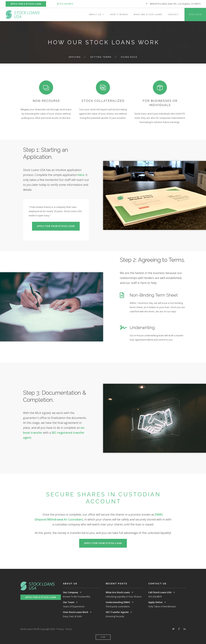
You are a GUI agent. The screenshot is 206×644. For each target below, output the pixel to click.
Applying (75, 57)
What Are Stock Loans (148, 15)
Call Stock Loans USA (160, 592)
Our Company (71, 592)
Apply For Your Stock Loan (56, 226)
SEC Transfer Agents (117, 612)
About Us (95, 15)
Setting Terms (101, 57)
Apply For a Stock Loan (26, 4)
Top (103, 637)
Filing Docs (129, 57)
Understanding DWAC (118, 602)
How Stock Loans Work (76, 612)
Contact (173, 15)
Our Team (69, 602)
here (81, 175)
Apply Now (195, 15)
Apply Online (155, 602)
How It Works (119, 15)
